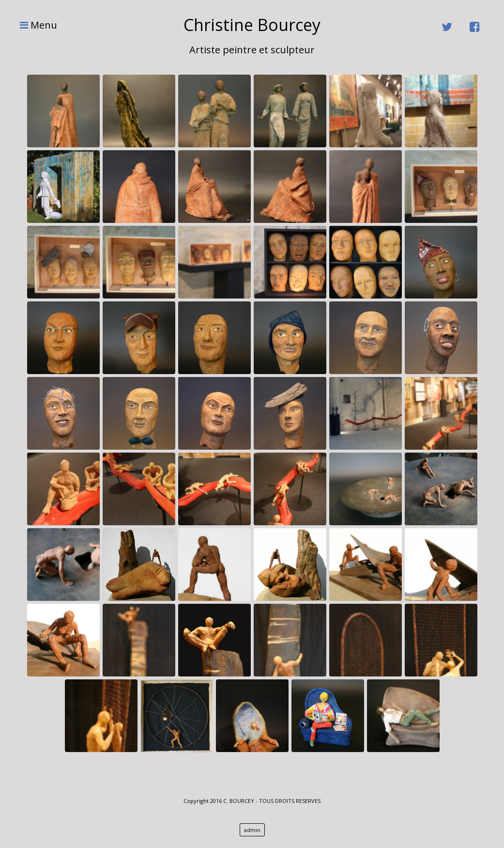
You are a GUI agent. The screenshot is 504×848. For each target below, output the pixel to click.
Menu (34, 25)
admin (252, 830)
